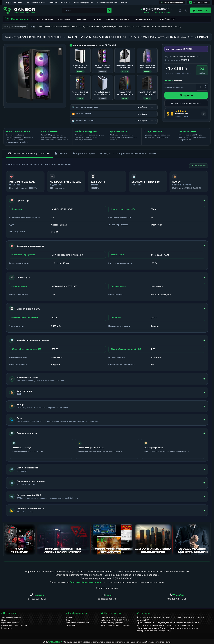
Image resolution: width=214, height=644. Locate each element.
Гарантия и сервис (15, 2)
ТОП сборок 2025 (168, 19)
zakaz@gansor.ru (107, 599)
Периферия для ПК (145, 19)
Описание (62, 153)
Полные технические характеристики (29, 153)
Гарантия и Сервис (84, 153)
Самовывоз (71, 625)
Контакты (66, 2)
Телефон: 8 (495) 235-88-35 (114, 617)
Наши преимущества (84, 2)
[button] (157, 9)
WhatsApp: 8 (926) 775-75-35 (115, 620)
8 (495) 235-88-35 (123, 578)
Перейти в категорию (15, 27)
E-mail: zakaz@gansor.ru (112, 623)
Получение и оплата (36, 2)
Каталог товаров (19, 19)
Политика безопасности (77, 623)
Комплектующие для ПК (118, 19)
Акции (124, 2)
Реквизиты (7, 628)
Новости (53, 2)
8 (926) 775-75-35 (177, 599)
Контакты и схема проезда (14, 625)
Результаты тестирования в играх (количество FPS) (128, 153)
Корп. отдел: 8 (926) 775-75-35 (116, 625)
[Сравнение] (180, 10)
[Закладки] (186, 10)
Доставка (70, 617)
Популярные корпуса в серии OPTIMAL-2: (95, 45)
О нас (4, 620)
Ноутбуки (97, 19)
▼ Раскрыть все (199, 166)
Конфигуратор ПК (45, 19)
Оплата (69, 620)
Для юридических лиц (107, 2)
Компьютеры (65, 19)
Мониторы (82, 19)
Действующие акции (11, 617)
